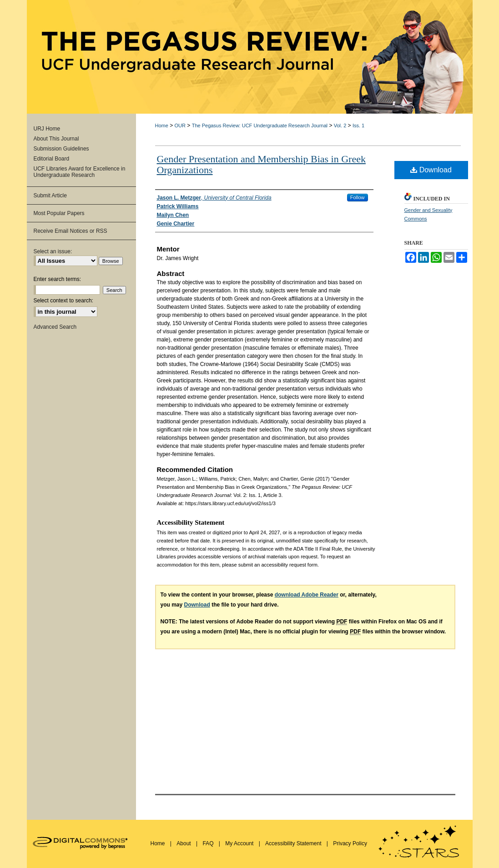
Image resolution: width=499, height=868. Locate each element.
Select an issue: (53, 251)
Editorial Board (52, 159)
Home (162, 125)
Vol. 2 (340, 125)
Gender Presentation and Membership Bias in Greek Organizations (261, 164)
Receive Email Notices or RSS (71, 231)
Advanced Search (55, 327)
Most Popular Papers (59, 213)
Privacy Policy (350, 843)
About (184, 843)
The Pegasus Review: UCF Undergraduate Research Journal (260, 125)
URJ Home (47, 129)
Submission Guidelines (61, 149)
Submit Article (50, 196)
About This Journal (56, 139)
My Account (240, 843)
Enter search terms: (58, 279)
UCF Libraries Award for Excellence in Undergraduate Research (80, 172)
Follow (358, 197)
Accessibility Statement (294, 843)
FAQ (209, 843)
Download (431, 170)
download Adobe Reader (307, 595)
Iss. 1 (358, 125)
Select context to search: (63, 301)
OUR (180, 125)
